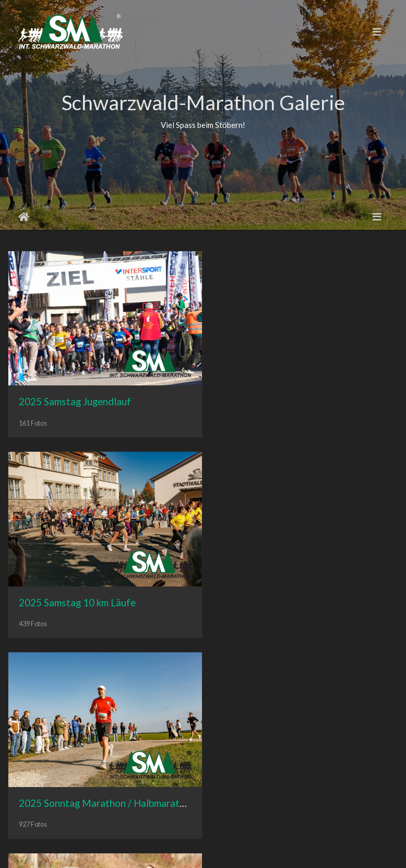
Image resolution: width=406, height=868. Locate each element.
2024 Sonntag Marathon (275, 787)
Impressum (200, 850)
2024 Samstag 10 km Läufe (77, 787)
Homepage (156, 850)
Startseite (24, 217)
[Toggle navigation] (377, 32)
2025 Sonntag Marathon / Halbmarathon (107, 592)
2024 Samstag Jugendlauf (278, 592)
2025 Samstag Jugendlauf (75, 396)
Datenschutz (247, 850)
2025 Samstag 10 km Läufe (280, 396)
